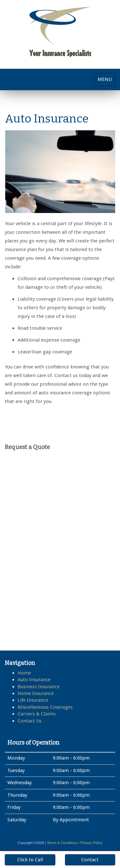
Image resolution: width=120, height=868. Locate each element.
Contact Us (30, 721)
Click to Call (30, 860)
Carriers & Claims (37, 714)
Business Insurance (39, 687)
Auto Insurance (34, 680)
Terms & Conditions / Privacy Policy (75, 843)
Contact (90, 860)
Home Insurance (36, 693)
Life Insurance (33, 700)
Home (24, 673)
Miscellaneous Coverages (45, 707)
